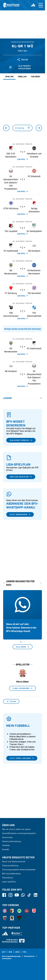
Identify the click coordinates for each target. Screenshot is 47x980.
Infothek (6, 845)
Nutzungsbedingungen (11, 956)
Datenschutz (29, 956)
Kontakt (6, 849)
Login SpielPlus (9, 882)
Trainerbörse (8, 878)
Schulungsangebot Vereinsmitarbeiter (19, 869)
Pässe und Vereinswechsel (14, 861)
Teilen (23, 60)
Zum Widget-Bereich (21, 440)
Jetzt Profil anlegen (22, 758)
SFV (4, 952)
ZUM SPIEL (23, 159)
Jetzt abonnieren (20, 514)
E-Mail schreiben (23, 688)
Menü (41, 5)
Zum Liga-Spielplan (21, 477)
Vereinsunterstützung (12, 841)
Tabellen (22, 76)
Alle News (23, 647)
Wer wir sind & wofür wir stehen (16, 829)
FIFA (25, 952)
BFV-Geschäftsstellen (11, 874)
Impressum (7, 958)
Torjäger (35, 76)
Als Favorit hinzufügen (20, 67)
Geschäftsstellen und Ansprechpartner (19, 833)
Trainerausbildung (10, 865)
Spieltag (9, 76)
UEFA (17, 952)
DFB (10, 952)
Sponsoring (7, 837)
